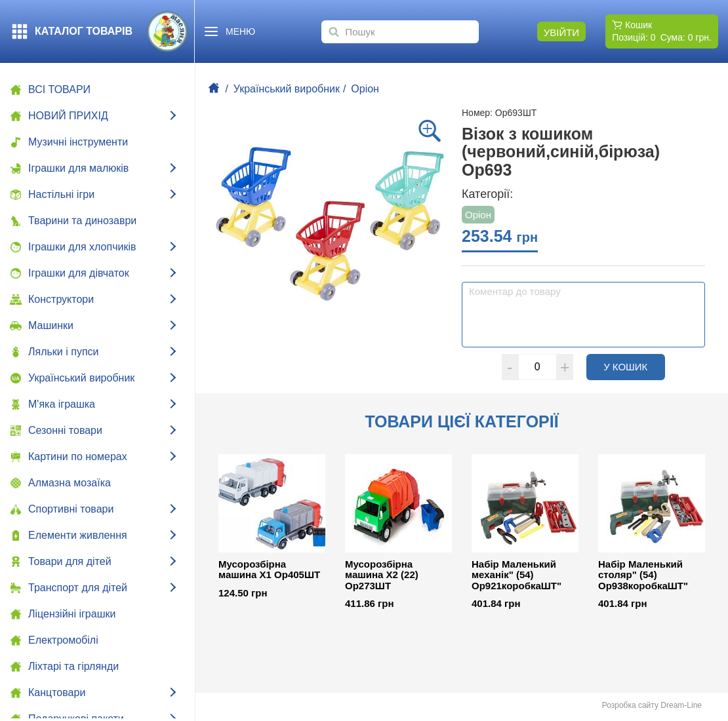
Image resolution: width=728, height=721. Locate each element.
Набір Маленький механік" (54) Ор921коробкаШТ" (516, 575)
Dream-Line (681, 705)
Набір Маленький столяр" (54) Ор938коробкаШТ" (643, 575)
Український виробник (287, 89)
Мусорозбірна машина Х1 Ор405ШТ (269, 570)
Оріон (365, 89)
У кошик (634, 366)
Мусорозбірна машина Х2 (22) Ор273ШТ (382, 575)
